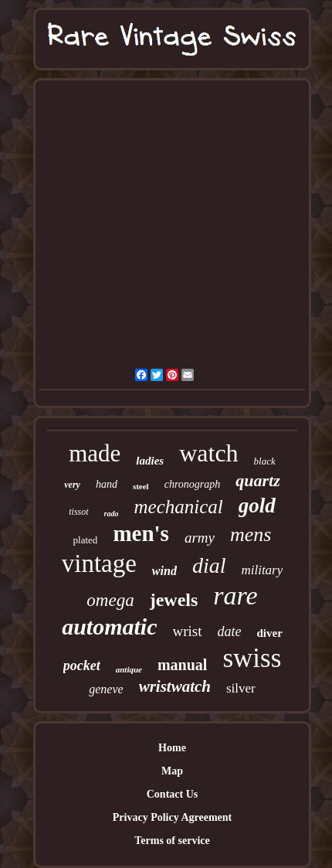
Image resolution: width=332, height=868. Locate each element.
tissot (78, 512)
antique (129, 669)
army (200, 538)
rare (235, 596)
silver (241, 688)
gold (257, 505)
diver (270, 633)
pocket (82, 665)
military (262, 570)
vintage (99, 563)
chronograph (193, 484)
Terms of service (172, 841)
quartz (257, 480)
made (95, 453)
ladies (150, 461)
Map (172, 771)
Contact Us (173, 794)
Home (172, 748)
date (230, 631)
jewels (174, 600)
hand (107, 484)
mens (251, 534)
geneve (106, 689)
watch (208, 453)
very (72, 485)
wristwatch (175, 686)
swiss (252, 658)
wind (164, 571)
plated (86, 540)
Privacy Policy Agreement (172, 817)
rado (112, 514)
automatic (109, 626)
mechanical (179, 507)
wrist (188, 631)
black (265, 461)
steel (141, 486)
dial (209, 565)
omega (110, 600)
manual (182, 665)
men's (141, 533)
